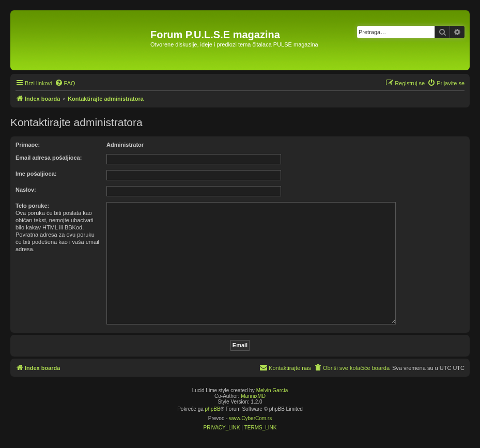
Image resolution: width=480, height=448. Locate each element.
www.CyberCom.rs (250, 418)
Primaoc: (28, 145)
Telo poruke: (32, 206)
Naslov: (26, 190)
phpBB (213, 409)
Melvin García (272, 390)
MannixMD (253, 396)
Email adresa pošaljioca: (49, 158)
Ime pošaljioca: (36, 174)
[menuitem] (65, 83)
